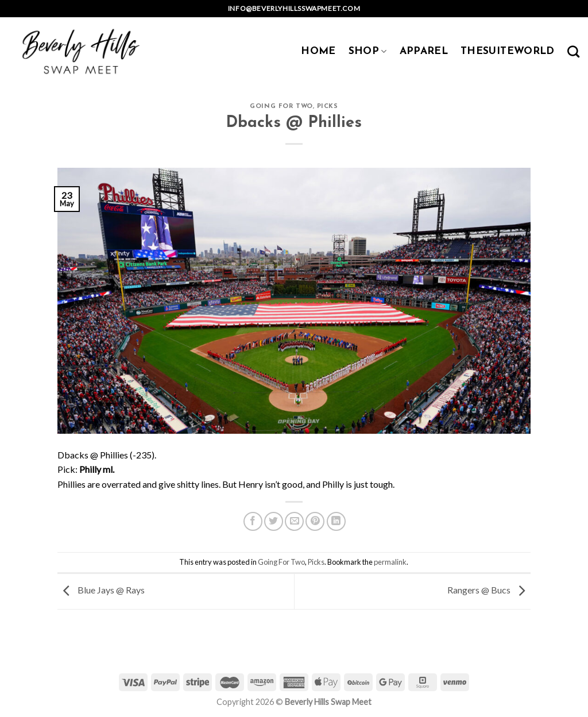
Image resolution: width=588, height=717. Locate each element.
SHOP (368, 51)
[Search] (573, 51)
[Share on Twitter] (274, 521)
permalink (390, 562)
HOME (318, 51)
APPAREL (424, 51)
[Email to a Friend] (294, 521)
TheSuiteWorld (508, 51)
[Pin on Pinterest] (315, 521)
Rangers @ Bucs (489, 590)
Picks (328, 107)
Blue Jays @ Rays (101, 590)
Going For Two (281, 107)
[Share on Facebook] (253, 521)
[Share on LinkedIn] (336, 521)
